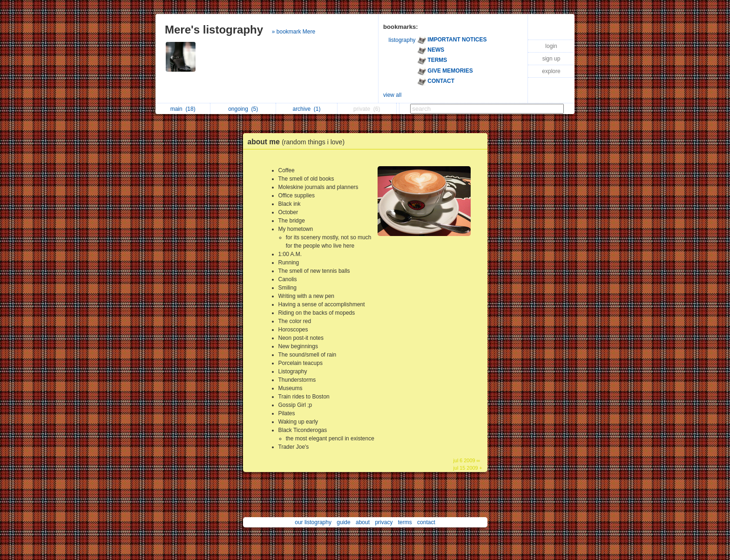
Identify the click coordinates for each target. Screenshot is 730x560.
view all (392, 95)
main (183, 109)
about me (299, 142)
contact (426, 522)
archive (306, 109)
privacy (384, 522)
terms (405, 522)
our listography (313, 522)
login (551, 46)
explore (551, 71)
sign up (551, 59)
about (363, 522)
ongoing (243, 109)
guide (343, 522)
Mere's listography (214, 30)
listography (402, 40)
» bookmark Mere (294, 32)
